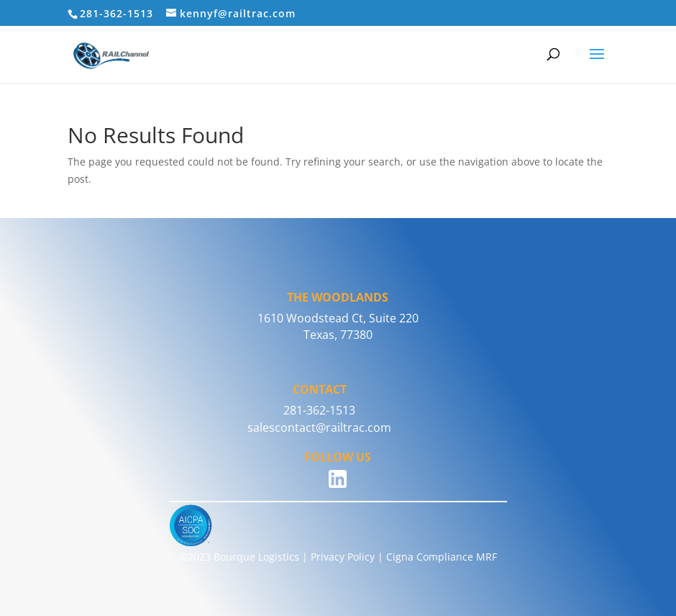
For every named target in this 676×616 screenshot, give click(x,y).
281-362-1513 (319, 410)
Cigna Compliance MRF (442, 557)
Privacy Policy (343, 557)
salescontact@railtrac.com (319, 427)
